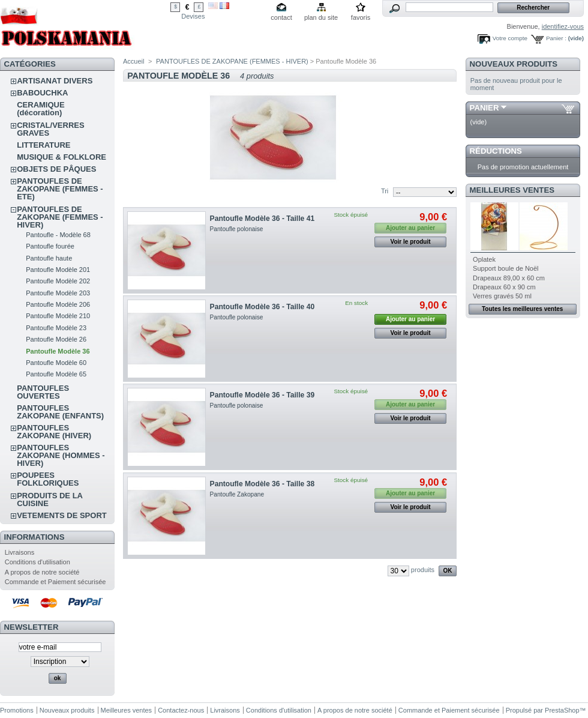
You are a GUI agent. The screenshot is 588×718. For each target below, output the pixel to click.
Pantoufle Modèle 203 (58, 293)
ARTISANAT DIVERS (55, 81)
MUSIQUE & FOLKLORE (61, 157)
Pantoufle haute (49, 258)
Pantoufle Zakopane (237, 494)
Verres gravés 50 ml (502, 296)
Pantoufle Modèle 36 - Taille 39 (262, 395)
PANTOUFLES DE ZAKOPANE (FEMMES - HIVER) (60, 217)
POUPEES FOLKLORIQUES (48, 479)
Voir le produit (411, 242)
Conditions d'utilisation (37, 562)
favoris (361, 17)
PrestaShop (562, 710)
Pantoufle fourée (50, 246)
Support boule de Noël (505, 268)
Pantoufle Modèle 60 (56, 363)
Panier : (556, 38)
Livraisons (20, 552)
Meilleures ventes (512, 190)
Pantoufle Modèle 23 (56, 328)
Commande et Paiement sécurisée (55, 582)
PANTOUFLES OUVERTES (43, 392)
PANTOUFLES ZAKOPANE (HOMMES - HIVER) (61, 455)
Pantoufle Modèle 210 (58, 316)
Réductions (496, 151)
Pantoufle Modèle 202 (58, 281)
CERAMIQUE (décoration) (40, 109)
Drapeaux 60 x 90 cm (504, 287)
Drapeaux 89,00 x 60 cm (509, 278)
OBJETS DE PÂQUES (56, 169)
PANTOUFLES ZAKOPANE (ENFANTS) (60, 412)
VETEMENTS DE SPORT (62, 515)
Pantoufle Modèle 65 (56, 374)
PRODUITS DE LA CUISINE (49, 499)
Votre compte (510, 38)
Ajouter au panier (410, 319)
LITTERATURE (43, 145)
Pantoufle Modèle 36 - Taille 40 (262, 307)
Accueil (133, 61)
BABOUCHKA (42, 93)
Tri (385, 191)
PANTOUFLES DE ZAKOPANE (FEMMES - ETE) (60, 189)
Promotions (17, 710)
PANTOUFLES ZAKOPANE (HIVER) (54, 432)
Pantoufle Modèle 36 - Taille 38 (262, 484)
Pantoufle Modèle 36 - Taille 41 (262, 219)
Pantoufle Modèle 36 (58, 351)
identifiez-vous (563, 26)
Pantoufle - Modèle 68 (58, 235)
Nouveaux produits (514, 64)
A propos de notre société (42, 572)
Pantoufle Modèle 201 (58, 270)
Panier (484, 108)
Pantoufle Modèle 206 (58, 304)
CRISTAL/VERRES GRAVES (50, 129)
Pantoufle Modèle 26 (56, 339)
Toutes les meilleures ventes (522, 309)
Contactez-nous (181, 710)
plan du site (321, 17)
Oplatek (484, 259)
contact (281, 17)
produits (423, 570)
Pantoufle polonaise (237, 229)
